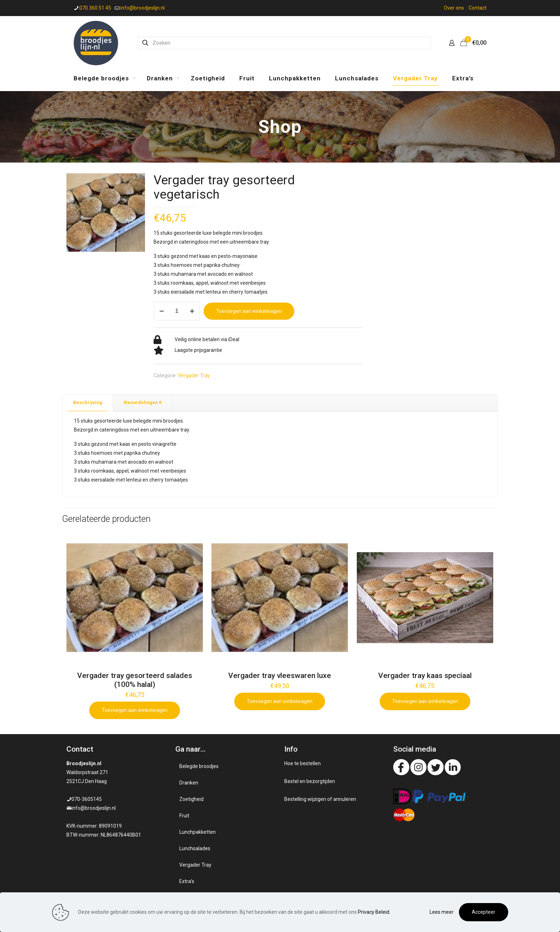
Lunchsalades (195, 848)
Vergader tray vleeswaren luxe (280, 676)
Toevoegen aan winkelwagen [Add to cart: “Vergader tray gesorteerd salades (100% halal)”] (135, 710)
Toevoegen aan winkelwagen (249, 311)
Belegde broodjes (199, 766)
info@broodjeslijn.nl (94, 808)
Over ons (454, 8)
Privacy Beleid (374, 912)
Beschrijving (88, 402)
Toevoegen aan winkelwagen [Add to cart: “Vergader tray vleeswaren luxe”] (280, 701)
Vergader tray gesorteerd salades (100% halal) (135, 680)
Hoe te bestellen (302, 763)
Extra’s (187, 881)
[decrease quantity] (162, 311)
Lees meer (442, 912)
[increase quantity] (192, 311)
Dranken (189, 783)
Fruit (184, 816)
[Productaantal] (177, 311)
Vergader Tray (194, 375)
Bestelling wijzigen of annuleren (320, 799)
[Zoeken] (284, 43)
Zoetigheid (191, 799)
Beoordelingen (143, 402)
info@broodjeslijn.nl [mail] (142, 8)
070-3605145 (87, 799)
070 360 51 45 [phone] (95, 8)
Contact (477, 8)
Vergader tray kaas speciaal (425, 676)
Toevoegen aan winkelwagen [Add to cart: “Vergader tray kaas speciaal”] (425, 701)
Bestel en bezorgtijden (310, 781)
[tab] (88, 403)
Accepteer (484, 912)
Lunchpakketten (197, 832)
